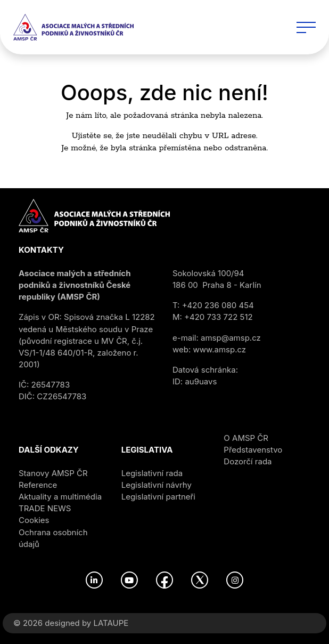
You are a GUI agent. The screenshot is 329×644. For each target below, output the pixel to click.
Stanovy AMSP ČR (53, 473)
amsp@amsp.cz (231, 338)
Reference (38, 485)
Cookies (34, 520)
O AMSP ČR (246, 438)
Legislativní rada (152, 473)
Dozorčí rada (248, 461)
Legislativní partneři (158, 497)
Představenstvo (253, 450)
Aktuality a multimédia (60, 497)
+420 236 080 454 (218, 305)
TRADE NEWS (45, 508)
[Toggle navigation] (306, 27)
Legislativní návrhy (157, 485)
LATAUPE (111, 623)
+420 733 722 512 (219, 317)
